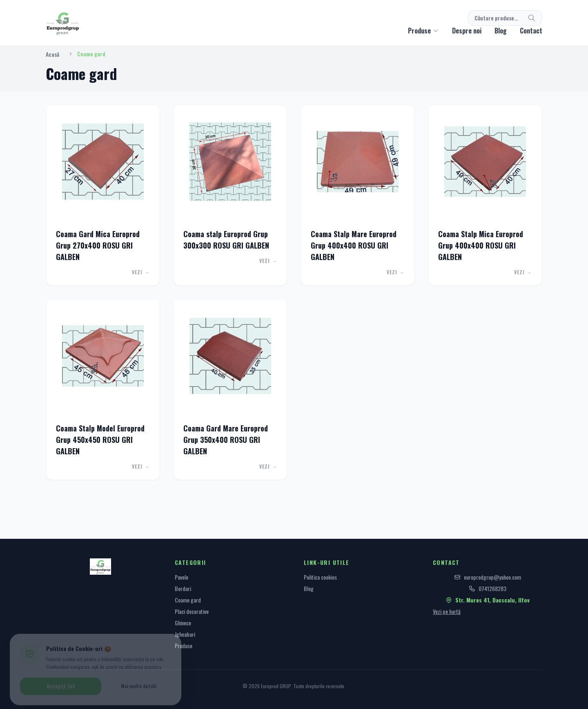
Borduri (183, 588)
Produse (184, 646)
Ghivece (183, 623)
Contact (531, 31)
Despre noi (467, 31)
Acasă (52, 54)
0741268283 (488, 589)
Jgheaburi (185, 634)
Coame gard (188, 600)
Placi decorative (192, 611)
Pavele (182, 577)
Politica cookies (320, 577)
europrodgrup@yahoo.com (488, 577)
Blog (501, 31)
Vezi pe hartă (447, 611)
